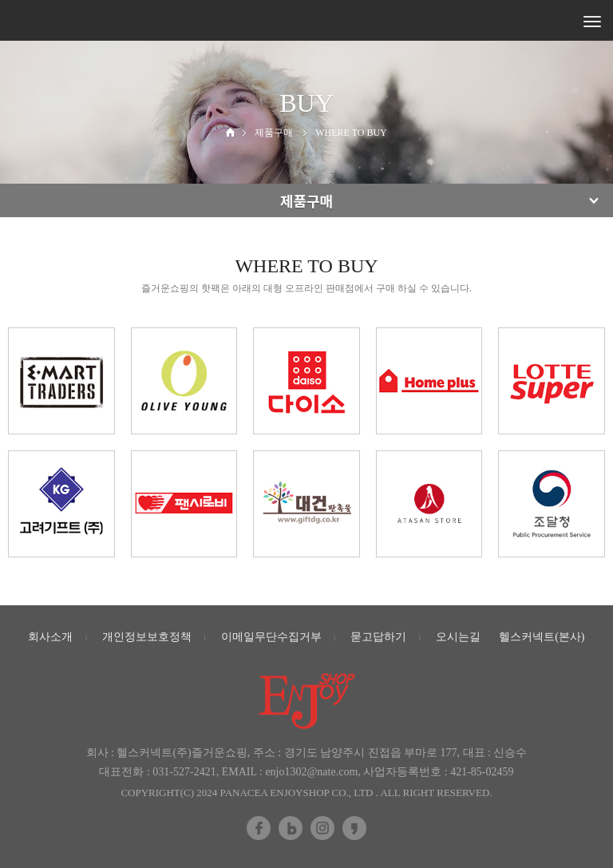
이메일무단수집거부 (271, 637)
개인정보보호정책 (147, 637)
